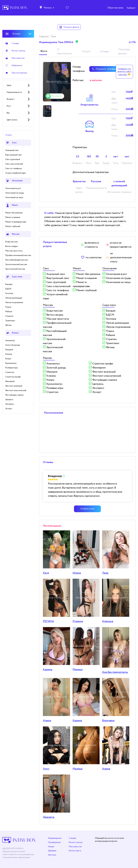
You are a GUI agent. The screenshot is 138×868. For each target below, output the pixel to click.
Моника (78, 670)
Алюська (108, 621)
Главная (44, 36)
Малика (78, 769)
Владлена (108, 721)
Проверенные (54, 842)
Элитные (52, 855)
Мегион (48, 8)
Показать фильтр (69, 27)
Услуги (86, 52)
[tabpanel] (57, 82)
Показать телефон (103, 69)
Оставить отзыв (87, 509)
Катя (46, 573)
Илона (77, 573)
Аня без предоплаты (115, 672)
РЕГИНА (48, 621)
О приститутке (64, 52)
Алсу (46, 769)
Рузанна (78, 621)
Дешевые (52, 851)
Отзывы (104, 52)
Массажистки (75, 847)
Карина (48, 670)
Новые (51, 847)
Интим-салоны (76, 842)
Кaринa (77, 721)
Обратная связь (115, 8)
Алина (47, 721)
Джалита (49, 817)
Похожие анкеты (124, 52)
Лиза (105, 573)
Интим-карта (75, 851)
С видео (73, 838)
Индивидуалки (55, 838)
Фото (44, 51)
